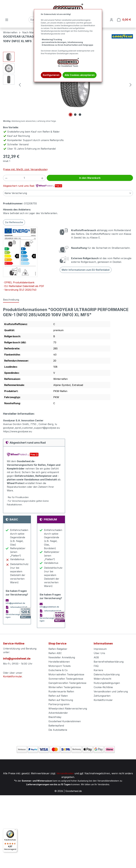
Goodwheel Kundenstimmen (65, 721)
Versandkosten (65, 773)
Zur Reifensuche (14, 222)
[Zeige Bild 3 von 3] (80, 115)
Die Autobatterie (58, 730)
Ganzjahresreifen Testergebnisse (67, 683)
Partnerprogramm (59, 704)
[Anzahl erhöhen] (42, 178)
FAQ (96, 666)
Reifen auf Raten (58, 696)
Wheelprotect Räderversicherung (68, 709)
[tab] (11, 300)
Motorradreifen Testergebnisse (66, 674)
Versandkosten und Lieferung (111, 691)
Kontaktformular (12, 676)
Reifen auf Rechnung (61, 700)
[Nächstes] (131, 85)
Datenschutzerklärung (107, 674)
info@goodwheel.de (17, 659)
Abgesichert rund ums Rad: (33, 186)
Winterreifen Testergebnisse (65, 687)
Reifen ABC (55, 653)
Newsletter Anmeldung (62, 657)
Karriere (98, 670)
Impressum (100, 649)
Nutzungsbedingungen (107, 683)
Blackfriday (55, 717)
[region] (68, 85)
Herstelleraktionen (59, 662)
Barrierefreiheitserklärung (109, 662)
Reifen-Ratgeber (58, 649)
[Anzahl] (24, 178)
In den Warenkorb (90, 178)
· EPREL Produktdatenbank (19, 282)
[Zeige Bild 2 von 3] (75, 115)
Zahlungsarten (102, 696)
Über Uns (99, 653)
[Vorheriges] (20, 85)
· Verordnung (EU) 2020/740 (20, 290)
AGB (96, 657)
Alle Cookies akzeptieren (80, 75)
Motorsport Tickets (60, 666)
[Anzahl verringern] (6, 178)
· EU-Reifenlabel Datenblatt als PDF (24, 286)
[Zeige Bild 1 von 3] (71, 115)
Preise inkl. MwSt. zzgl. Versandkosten (25, 169)
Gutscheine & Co (58, 670)
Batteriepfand (56, 726)
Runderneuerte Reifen (61, 691)
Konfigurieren (51, 75)
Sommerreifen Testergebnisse (66, 679)
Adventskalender (58, 713)
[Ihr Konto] (111, 20)
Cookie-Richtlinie (103, 687)
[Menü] (7, 20)
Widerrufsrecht (102, 679)
